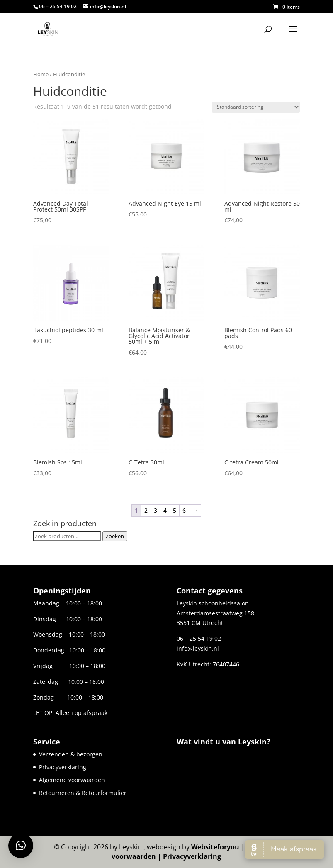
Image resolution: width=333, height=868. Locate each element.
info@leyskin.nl (198, 648)
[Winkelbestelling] (256, 107)
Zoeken (115, 536)
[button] (21, 846)
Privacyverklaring (63, 767)
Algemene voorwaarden (72, 780)
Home (41, 74)
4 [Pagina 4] (165, 510)
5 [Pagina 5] (175, 510)
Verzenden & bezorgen (71, 754)
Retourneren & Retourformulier (83, 793)
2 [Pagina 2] (146, 510)
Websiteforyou (215, 847)
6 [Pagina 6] (184, 510)
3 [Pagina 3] (156, 510)
